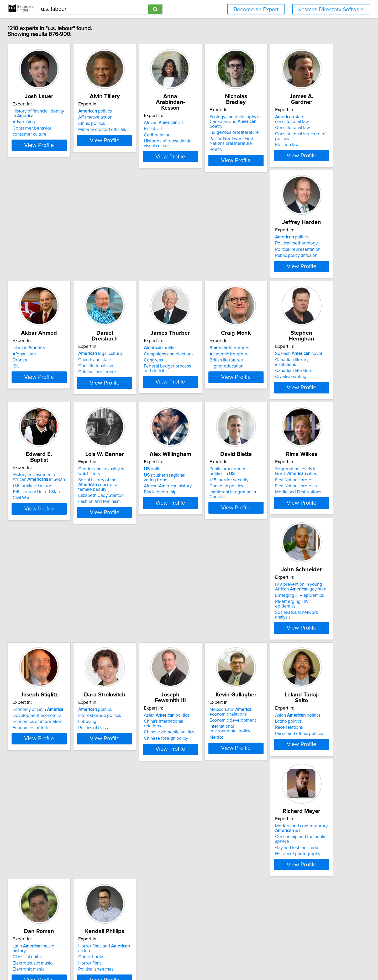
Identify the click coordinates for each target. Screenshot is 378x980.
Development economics (140, 627)
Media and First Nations (296, 518)
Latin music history (300, 747)
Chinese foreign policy (295, 639)
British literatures (132, 381)
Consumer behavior (56, 134)
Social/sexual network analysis (66, 644)
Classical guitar (288, 753)
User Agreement (206, 961)
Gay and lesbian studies (217, 764)
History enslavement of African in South (303, 371)
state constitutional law (69, 243)
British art (203, 123)
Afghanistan (206, 249)
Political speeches (54, 891)
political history (292, 380)
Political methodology (136, 249)
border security (213, 501)
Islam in (210, 243)
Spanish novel (217, 369)
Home (169, 961)
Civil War (281, 392)
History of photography (217, 770)
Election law (48, 261)
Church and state (289, 249)
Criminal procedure (292, 261)
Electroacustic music (293, 759)
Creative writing (210, 387)
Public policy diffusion (136, 261)
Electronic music (289, 765)
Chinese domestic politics (298, 633)
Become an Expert (256, 10)
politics (132, 117)
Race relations (129, 759)
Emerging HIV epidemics (61, 631)
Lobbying (203, 633)
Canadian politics (211, 507)
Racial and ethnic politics (139, 765)
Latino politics (129, 753)
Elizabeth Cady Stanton (59, 516)
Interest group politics (215, 627)
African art (214, 117)
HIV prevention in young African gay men (67, 623)
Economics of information (140, 633)
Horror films (48, 885)
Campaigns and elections (61, 375)
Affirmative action (132, 123)
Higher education (132, 387)
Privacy (183, 961)
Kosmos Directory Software (331, 10)
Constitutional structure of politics (69, 255)
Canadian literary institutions (222, 375)
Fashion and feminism (58, 523)
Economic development (60, 757)
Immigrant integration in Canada (225, 513)
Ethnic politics (129, 129)
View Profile (70, 156)
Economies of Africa (135, 639)
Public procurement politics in (226, 495)
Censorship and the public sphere (227, 757)
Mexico (44, 770)
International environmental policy (70, 764)
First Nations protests (294, 512)
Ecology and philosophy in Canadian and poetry (303, 119)
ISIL (197, 261)
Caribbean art (208, 129)
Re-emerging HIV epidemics (64, 638)
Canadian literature (213, 381)
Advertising (48, 128)
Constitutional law (54, 249)
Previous (154, 935)
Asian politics (295, 621)
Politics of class (209, 639)
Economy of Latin (141, 621)
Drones (201, 255)
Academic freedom (134, 375)
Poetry (279, 145)
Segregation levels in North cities (300, 497)
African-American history (139, 512)
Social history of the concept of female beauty (65, 508)
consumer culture (53, 140)
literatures (135, 369)
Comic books (49, 878)
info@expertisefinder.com (139, 961)
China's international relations (301, 627)
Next (229, 935)
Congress (46, 381)
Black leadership (132, 518)
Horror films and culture (69, 872)
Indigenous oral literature (297, 128)
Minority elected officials (139, 135)
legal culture (295, 243)
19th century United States (298, 386)
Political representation (138, 255)
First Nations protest (293, 505)
